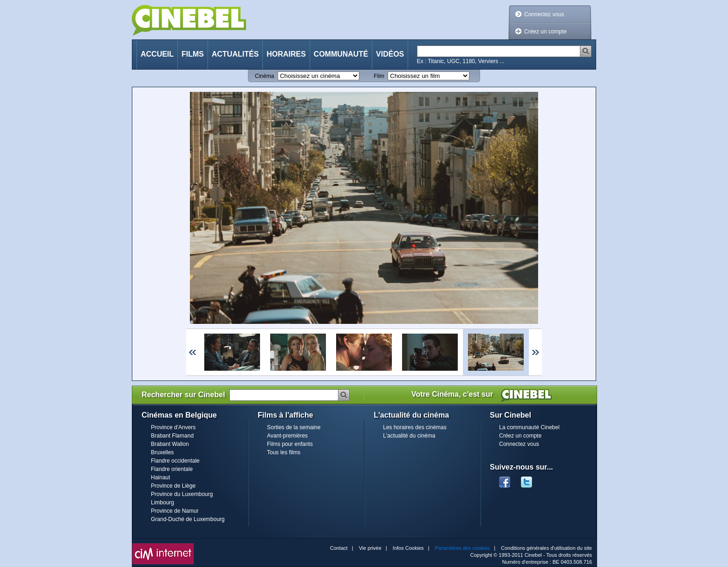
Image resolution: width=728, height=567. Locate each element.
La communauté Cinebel (529, 427)
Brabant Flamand (172, 436)
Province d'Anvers (173, 427)
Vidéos (390, 54)
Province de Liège (173, 486)
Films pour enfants (290, 444)
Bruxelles (162, 452)
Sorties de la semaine (294, 427)
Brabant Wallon (170, 444)
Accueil (157, 54)
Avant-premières (287, 436)
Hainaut (160, 477)
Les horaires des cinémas (415, 427)
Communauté (341, 54)
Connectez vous (544, 14)
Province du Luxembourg (182, 494)
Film (379, 76)
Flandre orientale (172, 469)
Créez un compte (545, 32)
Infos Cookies (408, 548)
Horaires (286, 54)
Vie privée (370, 548)
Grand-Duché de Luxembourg (188, 519)
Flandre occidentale (175, 461)
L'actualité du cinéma (409, 436)
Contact (339, 548)
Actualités (235, 54)
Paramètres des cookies (462, 548)
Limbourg (162, 503)
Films (193, 54)
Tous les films (284, 452)
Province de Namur (175, 511)
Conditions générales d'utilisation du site (546, 548)
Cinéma (264, 76)
